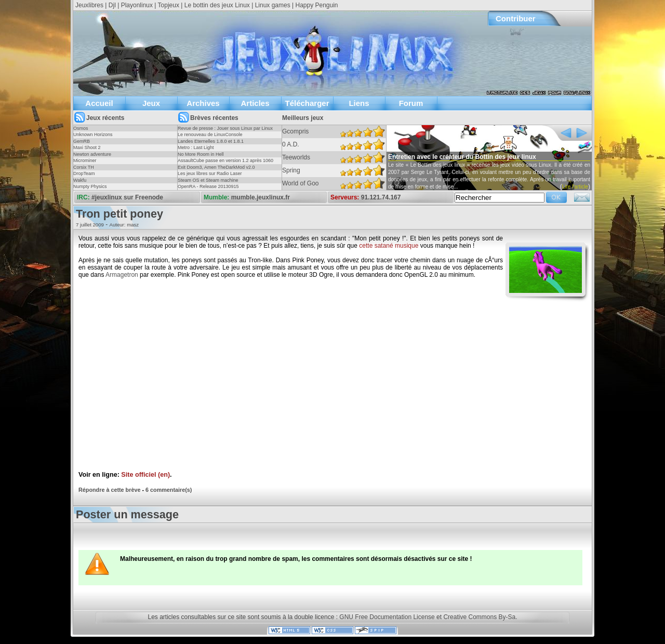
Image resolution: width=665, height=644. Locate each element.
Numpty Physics (90, 186)
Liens (359, 103)
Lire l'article (575, 187)
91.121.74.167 (381, 197)
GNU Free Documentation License (387, 617)
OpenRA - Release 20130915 (208, 186)
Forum (411, 103)
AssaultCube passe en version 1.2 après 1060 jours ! (225, 164)
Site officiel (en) (145, 475)
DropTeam (84, 173)
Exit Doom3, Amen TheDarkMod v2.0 (216, 167)
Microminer (85, 160)
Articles (255, 103)
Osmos (81, 128)
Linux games (273, 5)
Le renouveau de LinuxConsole (210, 135)
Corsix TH (84, 167)
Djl (112, 5)
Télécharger (307, 103)
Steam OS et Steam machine (208, 180)
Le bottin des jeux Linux (217, 5)
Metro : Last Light (196, 147)
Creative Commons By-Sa (479, 617)
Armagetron (122, 275)
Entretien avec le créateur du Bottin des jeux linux (462, 157)
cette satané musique (389, 246)
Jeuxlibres (89, 5)
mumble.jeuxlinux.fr (261, 197)
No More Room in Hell (201, 154)
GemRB (82, 141)
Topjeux (169, 5)
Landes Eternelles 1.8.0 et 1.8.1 (211, 141)
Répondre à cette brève (109, 490)
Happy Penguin (316, 5)
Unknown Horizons (93, 135)
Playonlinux (137, 5)
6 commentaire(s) (169, 490)
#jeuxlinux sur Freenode (127, 197)
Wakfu (80, 180)
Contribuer (516, 18)
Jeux (151, 103)
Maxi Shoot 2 (87, 147)
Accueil (99, 103)
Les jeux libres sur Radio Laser (210, 173)
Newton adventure (92, 154)
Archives (203, 103)
